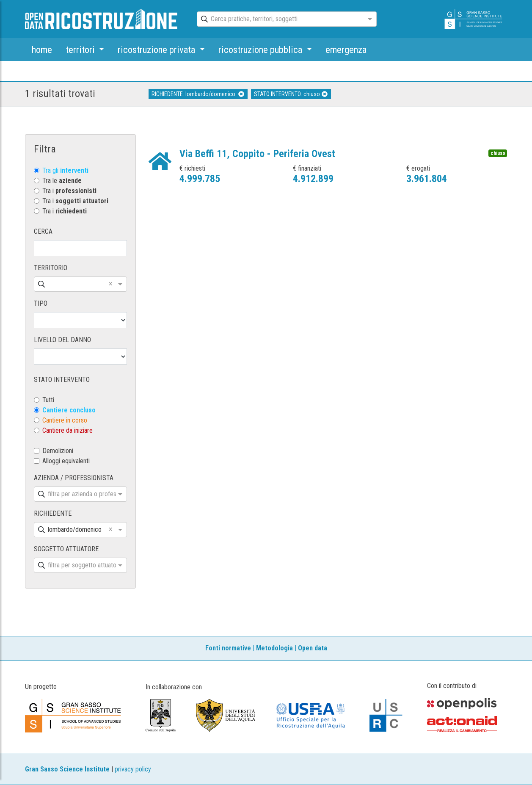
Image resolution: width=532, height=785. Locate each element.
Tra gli (65, 170)
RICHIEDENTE (53, 513)
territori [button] (81, 50)
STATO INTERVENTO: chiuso (291, 94)
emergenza (346, 50)
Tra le (62, 181)
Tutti (48, 400)
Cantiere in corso (65, 420)
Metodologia (274, 648)
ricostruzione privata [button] (157, 50)
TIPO (41, 303)
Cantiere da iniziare (68, 430)
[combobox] (279, 19)
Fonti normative (228, 648)
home (42, 50)
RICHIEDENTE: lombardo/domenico (198, 94)
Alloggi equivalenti (66, 461)
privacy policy (133, 769)
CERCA (43, 231)
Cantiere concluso (69, 410)
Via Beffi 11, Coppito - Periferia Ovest (257, 154)
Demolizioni (58, 451)
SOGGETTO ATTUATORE (66, 549)
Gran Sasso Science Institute (67, 769)
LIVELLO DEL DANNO (62, 340)
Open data (313, 648)
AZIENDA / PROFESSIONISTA (74, 478)
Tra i (69, 191)
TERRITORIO (51, 268)
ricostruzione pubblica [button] (261, 50)
